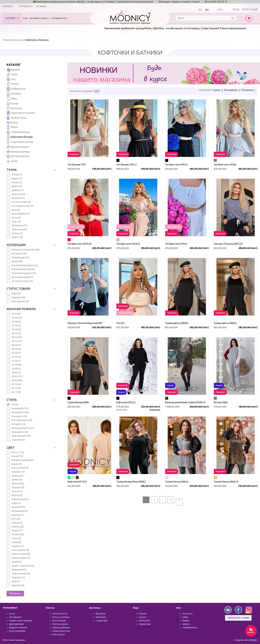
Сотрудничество (59, 18)
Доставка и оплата (39, 18)
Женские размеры (21, 309)
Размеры (8, 6)
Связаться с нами (238, 618)
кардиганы (145, 624)
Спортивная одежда (20, 142)
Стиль (12, 400)
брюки (186, 621)
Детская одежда (18, 156)
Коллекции (16, 245)
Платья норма (60, 624)
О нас (25, 18)
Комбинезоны (16, 89)
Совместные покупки (21, 621)
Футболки (14, 109)
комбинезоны (190, 627)
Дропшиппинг (17, 624)
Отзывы (41, 6)
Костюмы (14, 94)
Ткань (12, 170)
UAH (220, 10)
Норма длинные (61, 627)
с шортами (102, 621)
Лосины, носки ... (17, 118)
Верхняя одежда (18, 147)
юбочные (101, 617)
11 (171, 500)
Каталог (12, 18)
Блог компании (17, 631)
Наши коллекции (18, 627)
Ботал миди (59, 621)
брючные (101, 614)
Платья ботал (60, 614)
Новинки (13, 70)
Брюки (12, 127)
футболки (144, 621)
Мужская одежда (18, 152)
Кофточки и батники (20, 137)
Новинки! (74, 154)
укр (207, 9)
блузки (143, 614)
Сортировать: (206, 90)
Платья (13, 84)
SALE (11, 79)
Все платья (59, 634)
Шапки (12, 161)
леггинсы (187, 614)
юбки (185, 617)
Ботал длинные (61, 617)
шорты (186, 624)
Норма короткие (61, 631)
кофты (143, 617)
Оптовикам (15, 617)
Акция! (122, 392)
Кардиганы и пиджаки (21, 113)
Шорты (13, 123)
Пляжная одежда (18, 132)
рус (200, 9)
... (162, 500)
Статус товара (18, 289)
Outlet (12, 75)
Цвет (11, 447)
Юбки (12, 99)
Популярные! (76, 227)
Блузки (13, 104)
